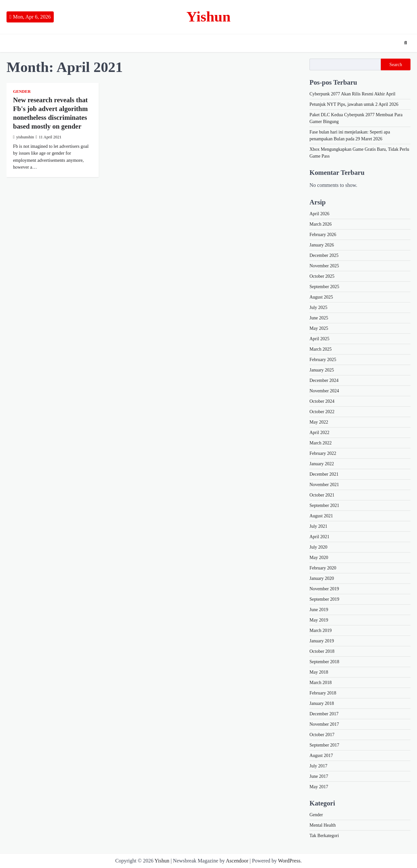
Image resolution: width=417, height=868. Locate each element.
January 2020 (322, 578)
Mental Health (323, 825)
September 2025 (324, 287)
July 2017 (318, 766)
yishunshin (23, 137)
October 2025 (322, 276)
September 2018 (324, 662)
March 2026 (321, 224)
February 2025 (323, 360)
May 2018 (319, 672)
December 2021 (324, 474)
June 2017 (319, 776)
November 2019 (324, 589)
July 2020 (318, 547)
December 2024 (324, 380)
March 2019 (321, 630)
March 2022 (321, 443)
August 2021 (321, 516)
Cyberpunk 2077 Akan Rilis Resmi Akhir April (352, 94)
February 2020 (323, 568)
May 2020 (319, 558)
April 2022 (319, 433)
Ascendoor (237, 861)
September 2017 (324, 745)
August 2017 (321, 756)
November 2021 (324, 485)
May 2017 (319, 787)
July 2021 (318, 526)
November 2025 (324, 266)
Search (396, 64)
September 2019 (324, 599)
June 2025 (319, 318)
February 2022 (323, 453)
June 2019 (319, 610)
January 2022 (322, 464)
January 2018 (322, 703)
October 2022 (322, 412)
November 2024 (324, 391)
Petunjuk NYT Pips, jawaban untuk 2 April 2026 (354, 104)
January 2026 (322, 245)
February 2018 (323, 693)
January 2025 (322, 370)
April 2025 (319, 339)
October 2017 (322, 735)
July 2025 (318, 308)
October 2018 (322, 651)
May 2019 (319, 620)
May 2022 (319, 422)
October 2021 (322, 495)
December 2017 (324, 714)
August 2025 (321, 297)
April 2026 (319, 214)
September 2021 (324, 505)
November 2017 (324, 724)
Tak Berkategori (324, 836)
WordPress (289, 861)
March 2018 (321, 683)
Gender (22, 91)
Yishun (208, 17)
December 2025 (324, 255)
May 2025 (319, 328)
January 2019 (322, 641)
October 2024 (322, 401)
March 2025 (321, 349)
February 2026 (323, 235)
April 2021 (319, 537)
